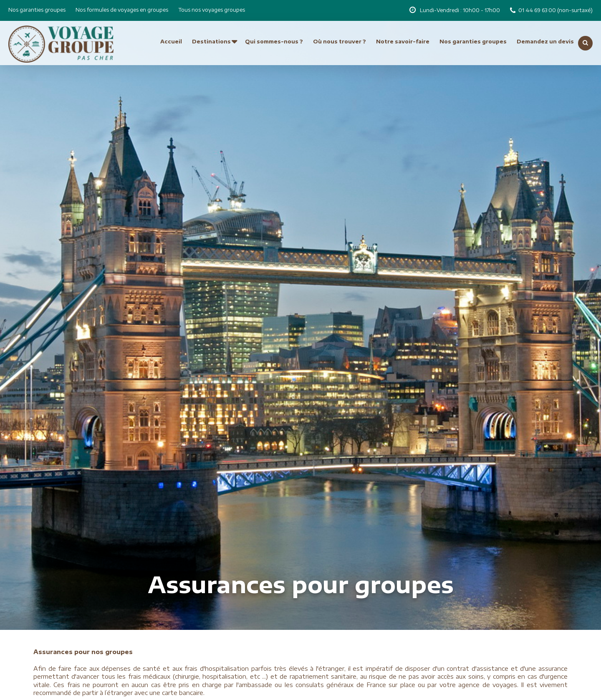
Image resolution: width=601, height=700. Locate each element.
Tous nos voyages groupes (212, 10)
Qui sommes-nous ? (274, 42)
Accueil (171, 42)
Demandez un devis (545, 42)
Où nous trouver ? (340, 42)
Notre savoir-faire (403, 42)
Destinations (211, 42)
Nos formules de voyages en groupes (122, 10)
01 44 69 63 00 (538, 10)
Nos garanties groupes (37, 10)
